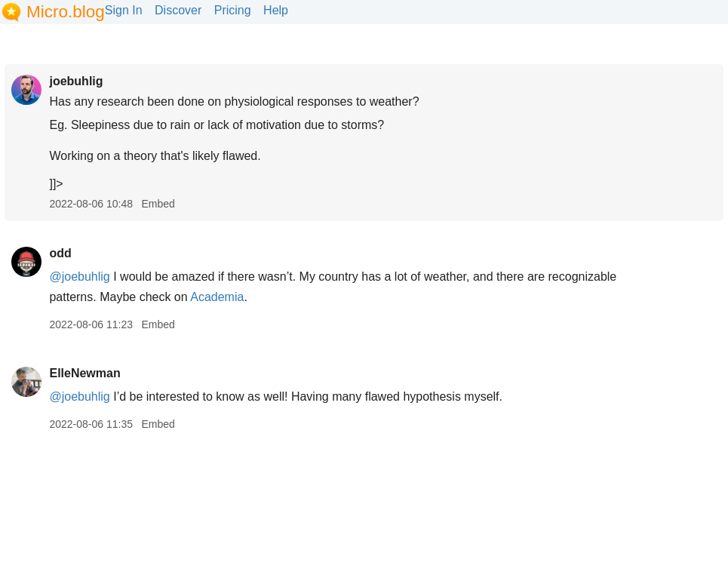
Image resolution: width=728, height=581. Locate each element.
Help (276, 10)
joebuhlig (76, 81)
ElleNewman (84, 373)
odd (60, 253)
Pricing (233, 10)
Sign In (124, 10)
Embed (158, 204)
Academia (217, 297)
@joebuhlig (79, 277)
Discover (178, 10)
